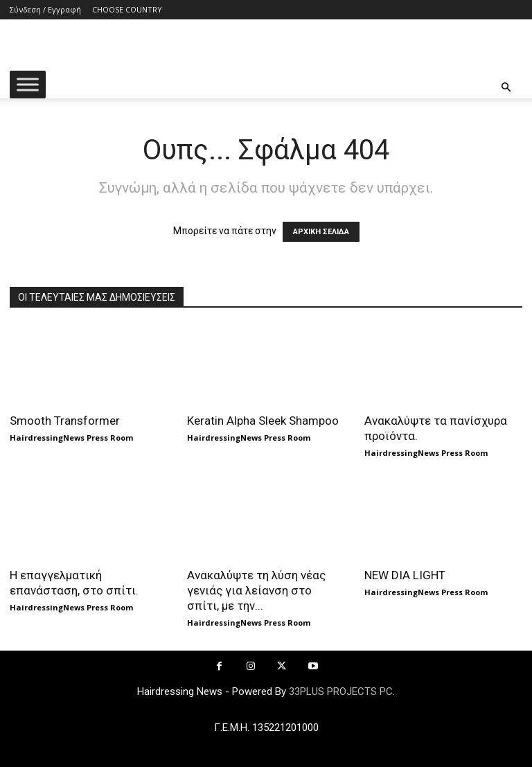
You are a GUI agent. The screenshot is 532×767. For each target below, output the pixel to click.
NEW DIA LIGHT (405, 575)
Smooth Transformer (65, 421)
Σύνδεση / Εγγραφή (45, 9)
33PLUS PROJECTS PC (341, 691)
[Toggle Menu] (28, 84)
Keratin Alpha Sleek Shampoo (263, 421)
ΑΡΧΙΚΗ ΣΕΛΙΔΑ (321, 232)
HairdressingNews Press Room (71, 438)
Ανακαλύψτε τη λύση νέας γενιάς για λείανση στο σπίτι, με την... (256, 590)
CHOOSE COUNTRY (127, 9)
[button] (506, 88)
